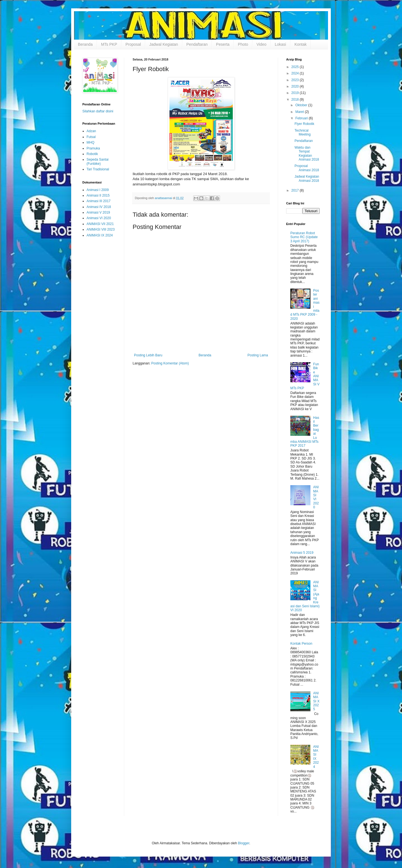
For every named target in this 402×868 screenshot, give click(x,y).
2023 (296, 80)
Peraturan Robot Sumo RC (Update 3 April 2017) (304, 237)
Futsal (91, 137)
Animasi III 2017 (99, 201)
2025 (296, 67)
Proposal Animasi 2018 (307, 168)
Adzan (91, 131)
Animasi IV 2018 (99, 207)
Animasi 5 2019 (302, 553)
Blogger (244, 843)
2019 (296, 93)
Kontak (301, 44)
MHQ (90, 142)
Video (262, 44)
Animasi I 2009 (98, 190)
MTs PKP (109, 44)
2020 (296, 86)
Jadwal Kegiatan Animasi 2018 (307, 178)
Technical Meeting (303, 132)
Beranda (85, 44)
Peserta (223, 44)
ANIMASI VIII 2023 (101, 229)
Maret (300, 112)
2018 (296, 100)
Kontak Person (301, 644)
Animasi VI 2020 (99, 218)
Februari (302, 118)
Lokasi (280, 44)
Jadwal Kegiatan (164, 44)
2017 (296, 190)
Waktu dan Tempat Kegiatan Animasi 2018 (307, 153)
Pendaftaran (197, 44)
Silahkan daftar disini (98, 111)
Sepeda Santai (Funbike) (98, 161)
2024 (296, 73)
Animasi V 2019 (98, 212)
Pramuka (93, 148)
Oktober (302, 105)
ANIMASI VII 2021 (100, 224)
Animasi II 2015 (98, 195)
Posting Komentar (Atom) (170, 363)
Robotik (92, 154)
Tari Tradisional (98, 169)
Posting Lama (258, 355)
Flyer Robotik (304, 124)
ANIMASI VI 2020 (316, 497)
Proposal (133, 44)
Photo (243, 44)
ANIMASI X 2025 (316, 701)
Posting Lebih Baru (148, 355)
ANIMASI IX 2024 (100, 235)
